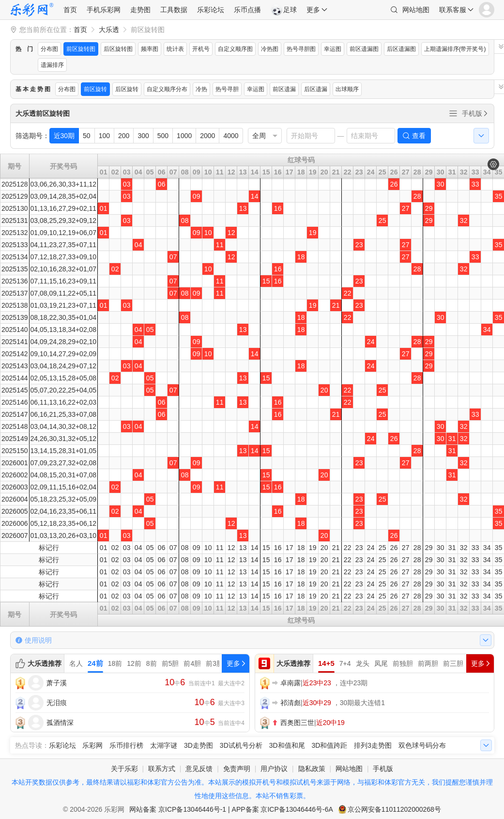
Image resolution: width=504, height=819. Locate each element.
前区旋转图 (81, 49)
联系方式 (162, 769)
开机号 (201, 49)
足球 (284, 10)
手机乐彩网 (104, 10)
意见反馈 (199, 769)
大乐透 (109, 30)
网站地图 (416, 10)
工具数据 (174, 10)
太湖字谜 (164, 745)
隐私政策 (312, 769)
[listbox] (265, 136)
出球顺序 (347, 89)
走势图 (140, 10)
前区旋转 (95, 89)
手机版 (475, 113)
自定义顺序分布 (167, 89)
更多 (313, 10)
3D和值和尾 (287, 745)
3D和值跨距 (329, 745)
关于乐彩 (124, 769)
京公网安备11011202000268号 (394, 809)
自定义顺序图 (235, 49)
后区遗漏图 (401, 49)
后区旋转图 (118, 49)
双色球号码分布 (422, 745)
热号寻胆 (227, 89)
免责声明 (237, 769)
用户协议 (274, 769)
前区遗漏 (284, 89)
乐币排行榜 (126, 745)
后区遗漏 (316, 89)
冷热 (201, 89)
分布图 (49, 49)
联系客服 (453, 10)
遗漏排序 (52, 65)
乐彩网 (92, 745)
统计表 (175, 49)
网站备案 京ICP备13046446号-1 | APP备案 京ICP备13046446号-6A (231, 809)
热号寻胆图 (301, 49)
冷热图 (270, 49)
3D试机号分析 (241, 745)
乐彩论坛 (211, 10)
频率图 (150, 49)
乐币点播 (247, 10)
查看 (419, 136)
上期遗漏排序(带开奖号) (455, 49)
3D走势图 (199, 745)
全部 (453, 113)
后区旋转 (127, 89)
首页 (70, 10)
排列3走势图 (373, 745)
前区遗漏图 (364, 49)
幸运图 (333, 49)
